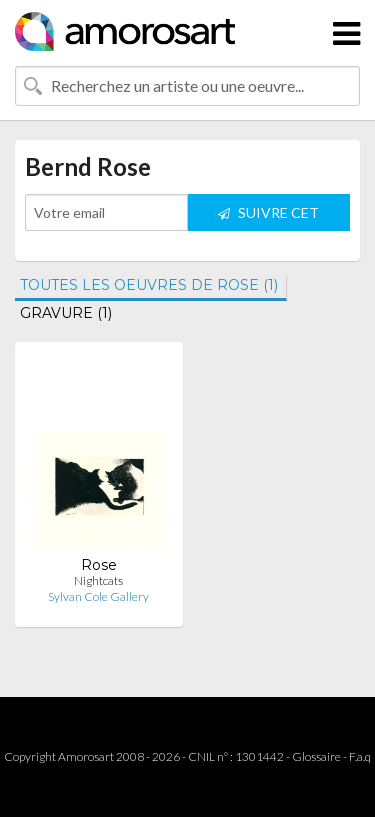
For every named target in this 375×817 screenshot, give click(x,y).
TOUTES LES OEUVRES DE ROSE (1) (149, 285)
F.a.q (360, 756)
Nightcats (98, 580)
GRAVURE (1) (66, 313)
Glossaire (316, 756)
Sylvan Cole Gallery (98, 596)
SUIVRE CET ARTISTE (268, 217)
